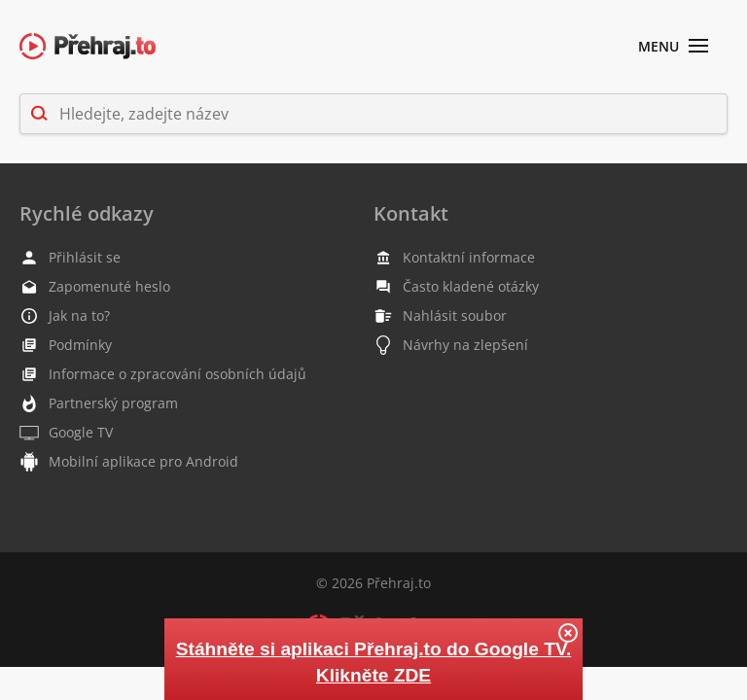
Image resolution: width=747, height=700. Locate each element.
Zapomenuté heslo (95, 287)
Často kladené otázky (456, 287)
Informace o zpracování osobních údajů (163, 374)
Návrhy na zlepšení (451, 345)
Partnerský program (99, 403)
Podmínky (66, 345)
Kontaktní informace (454, 258)
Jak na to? (65, 315)
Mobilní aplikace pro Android (129, 462)
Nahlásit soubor (440, 316)
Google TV (66, 433)
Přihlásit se (70, 258)
